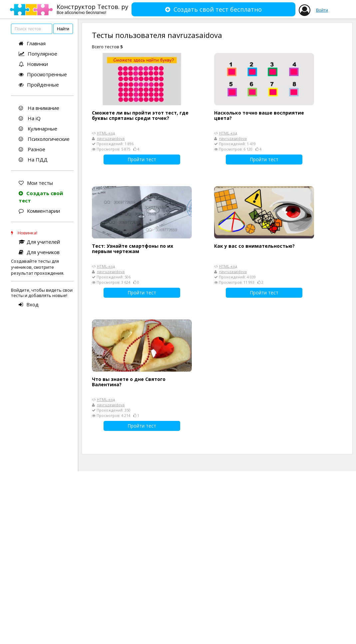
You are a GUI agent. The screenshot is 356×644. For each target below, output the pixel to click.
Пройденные (39, 85)
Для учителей (39, 242)
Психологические (44, 139)
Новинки (33, 64)
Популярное (38, 54)
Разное (32, 149)
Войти (322, 10)
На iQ (30, 118)
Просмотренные (43, 74)
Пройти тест (142, 159)
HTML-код (106, 133)
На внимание (39, 108)
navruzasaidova (111, 138)
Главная (32, 43)
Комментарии (39, 211)
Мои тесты (36, 183)
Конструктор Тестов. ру (92, 9)
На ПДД (33, 160)
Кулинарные (38, 129)
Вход (29, 304)
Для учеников (39, 252)
